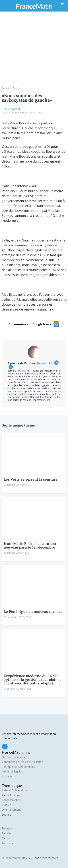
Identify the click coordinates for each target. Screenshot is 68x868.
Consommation (11, 800)
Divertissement (11, 810)
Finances (7, 828)
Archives (7, 776)
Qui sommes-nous (13, 757)
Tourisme (8, 843)
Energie (6, 815)
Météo (6, 838)
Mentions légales (12, 771)
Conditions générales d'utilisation (22, 762)
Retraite (7, 833)
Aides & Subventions (15, 790)
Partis (16, 88)
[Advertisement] (34, 50)
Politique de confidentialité (18, 767)
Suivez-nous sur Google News (34, 324)
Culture (6, 805)
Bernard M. (14, 109)
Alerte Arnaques (12, 795)
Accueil (6, 88)
